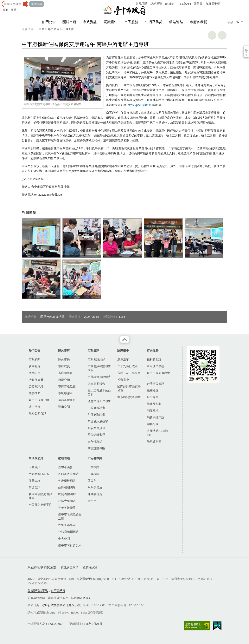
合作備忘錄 (95, 441)
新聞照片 (35, 366)
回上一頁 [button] (222, 35)
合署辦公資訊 (156, 384)
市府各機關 (198, 22)
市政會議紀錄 (96, 359)
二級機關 (93, 474)
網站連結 (176, 22)
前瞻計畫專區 (96, 448)
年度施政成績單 (98, 421)
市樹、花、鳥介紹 (129, 373)
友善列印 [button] (212, 35)
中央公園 (64, 539)
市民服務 (131, 22)
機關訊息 (35, 373)
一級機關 (93, 467)
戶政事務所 (95, 487)
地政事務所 (95, 494)
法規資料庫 (154, 441)
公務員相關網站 (68, 532)
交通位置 (85, 579)
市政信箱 (86, 598)
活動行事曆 (36, 380)
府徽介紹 (64, 380)
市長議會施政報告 (99, 377)
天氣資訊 (35, 467)
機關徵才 (35, 393)
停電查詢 (35, 481)
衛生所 (92, 501)
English (170, 4)
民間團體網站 (67, 494)
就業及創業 (154, 404)
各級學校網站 (67, 481)
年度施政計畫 (96, 414)
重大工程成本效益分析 (99, 392)
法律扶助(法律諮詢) (157, 433)
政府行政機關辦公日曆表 (58, 605)
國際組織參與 (96, 435)
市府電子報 (213, 4)
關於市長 (64, 359)
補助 (14, 10)
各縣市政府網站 (68, 474)
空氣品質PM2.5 (39, 474)
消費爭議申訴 (156, 417)
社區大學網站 (67, 501)
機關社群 (153, 390)
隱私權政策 (90, 567)
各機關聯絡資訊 (38, 591)
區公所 (92, 481)
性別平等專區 (67, 525)
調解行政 (153, 424)
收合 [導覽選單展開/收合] (124, 339)
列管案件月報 (96, 428)
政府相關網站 (67, 487)
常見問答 (142, 4)
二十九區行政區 (128, 366)
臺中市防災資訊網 (70, 545)
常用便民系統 (156, 366)
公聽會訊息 (36, 386)
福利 (6, 10)
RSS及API (184, 4)
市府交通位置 (67, 386)
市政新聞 (68, 29)
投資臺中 (123, 380)
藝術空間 (64, 407)
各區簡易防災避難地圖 (40, 496)
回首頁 (198, 4)
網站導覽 (156, 4)
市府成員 (64, 366)
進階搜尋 (36, 4)
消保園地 (153, 411)
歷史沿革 (123, 359)
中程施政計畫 (96, 408)
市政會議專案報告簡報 (99, 368)
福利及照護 (154, 359)
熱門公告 (49, 22)
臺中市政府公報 (39, 400)
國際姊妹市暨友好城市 (129, 388)
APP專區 (153, 397)
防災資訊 (35, 487)
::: (1, 2)
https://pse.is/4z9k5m (141, 105)
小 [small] (237, 22)
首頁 (41, 29)
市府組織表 (65, 373)
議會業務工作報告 (99, 401)
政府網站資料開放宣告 (42, 567)
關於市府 (69, 22)
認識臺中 (111, 22)
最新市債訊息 (67, 400)
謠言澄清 (35, 407)
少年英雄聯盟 (67, 508)
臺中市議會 (65, 467)
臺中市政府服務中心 (158, 375)
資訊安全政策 (70, 567)
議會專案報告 (96, 384)
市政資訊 (90, 22)
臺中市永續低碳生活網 (70, 516)
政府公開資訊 (37, 413)
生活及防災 (154, 22)
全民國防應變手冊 (40, 505)
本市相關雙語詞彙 (129, 397)
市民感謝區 (65, 393)
